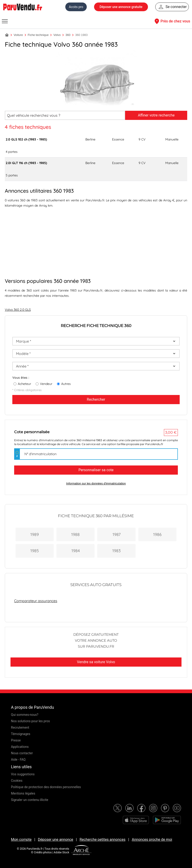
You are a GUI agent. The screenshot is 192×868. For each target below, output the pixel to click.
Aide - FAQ (18, 760)
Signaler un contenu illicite (30, 800)
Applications (20, 747)
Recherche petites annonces (102, 840)
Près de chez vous (172, 21)
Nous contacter (22, 753)
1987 (117, 534)
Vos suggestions (23, 774)
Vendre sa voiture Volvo (96, 662)
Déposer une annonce (56, 840)
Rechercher (96, 399)
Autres (66, 384)
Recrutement (20, 727)
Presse (16, 740)
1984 (76, 551)
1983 (116, 551)
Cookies (17, 781)
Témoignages (21, 734)
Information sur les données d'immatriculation (96, 483)
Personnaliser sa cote (96, 470)
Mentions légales (23, 793)
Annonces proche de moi (152, 840)
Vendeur (46, 384)
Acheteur (24, 384)
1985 (35, 551)
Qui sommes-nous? (25, 715)
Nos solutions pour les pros (30, 721)
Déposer (121, 7)
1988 (75, 534)
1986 (157, 534)
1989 (35, 534)
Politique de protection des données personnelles (46, 787)
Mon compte (21, 840)
